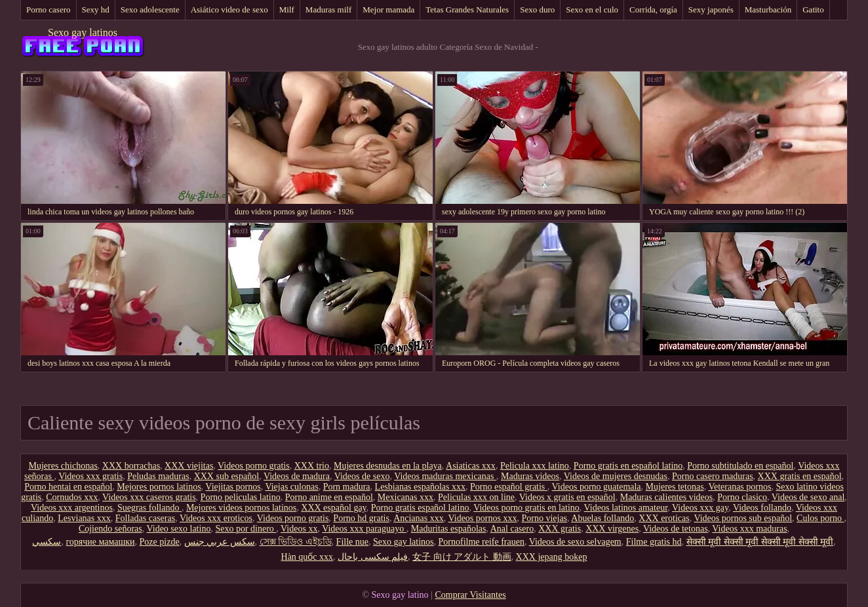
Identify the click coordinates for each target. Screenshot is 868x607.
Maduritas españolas (449, 529)
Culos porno (820, 518)
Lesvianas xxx (84, 518)
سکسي (47, 542)
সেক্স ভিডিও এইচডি (296, 542)
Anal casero (512, 529)
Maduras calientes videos (667, 497)
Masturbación (768, 10)
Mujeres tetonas (675, 487)
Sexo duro (537, 10)
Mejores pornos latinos (159, 487)
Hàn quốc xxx (307, 557)
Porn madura (347, 487)
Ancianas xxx (419, 518)
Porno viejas (544, 518)
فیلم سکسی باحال (373, 557)
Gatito (813, 10)
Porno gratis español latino (420, 508)
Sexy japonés (711, 10)
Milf (287, 10)
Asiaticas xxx (471, 466)
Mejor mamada (388, 10)
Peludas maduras (158, 476)
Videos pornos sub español (743, 518)
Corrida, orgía (653, 10)
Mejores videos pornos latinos (241, 508)
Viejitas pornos (233, 487)
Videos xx (299, 529)
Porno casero (49, 10)
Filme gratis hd (654, 542)
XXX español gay (333, 508)
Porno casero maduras (713, 476)
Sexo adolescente (150, 10)
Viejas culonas (291, 487)
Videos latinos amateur (626, 508)
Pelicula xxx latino (535, 466)
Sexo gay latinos (83, 32)
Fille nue (352, 542)
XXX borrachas (131, 466)
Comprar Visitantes (470, 595)
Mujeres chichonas (63, 466)
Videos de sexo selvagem (575, 542)
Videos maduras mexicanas (445, 476)
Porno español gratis (509, 487)
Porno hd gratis (361, 518)
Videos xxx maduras (749, 529)
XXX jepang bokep (552, 557)
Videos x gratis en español (567, 497)
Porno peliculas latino (241, 497)
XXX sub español (227, 476)
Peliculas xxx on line (476, 497)
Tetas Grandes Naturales (467, 10)
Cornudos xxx (72, 497)
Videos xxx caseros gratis (149, 497)
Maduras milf (328, 10)
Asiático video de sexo (229, 10)
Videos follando (762, 508)
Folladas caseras (145, 518)
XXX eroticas (664, 518)
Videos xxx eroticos (216, 518)
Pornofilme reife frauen (482, 542)
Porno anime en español (329, 497)
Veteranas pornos (740, 487)
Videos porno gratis (254, 466)
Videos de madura (297, 476)
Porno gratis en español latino (628, 466)
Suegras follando (149, 508)
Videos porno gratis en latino (526, 508)
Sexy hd (96, 10)
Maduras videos (530, 476)
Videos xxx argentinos (72, 508)
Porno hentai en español (68, 487)
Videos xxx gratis (90, 476)
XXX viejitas (189, 466)
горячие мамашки (100, 542)
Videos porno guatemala (597, 487)
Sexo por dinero (246, 529)
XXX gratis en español (800, 476)
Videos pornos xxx (483, 518)
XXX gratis (560, 529)
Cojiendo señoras (110, 529)
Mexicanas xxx (405, 497)
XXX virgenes (612, 529)
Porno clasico (742, 497)
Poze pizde (160, 542)
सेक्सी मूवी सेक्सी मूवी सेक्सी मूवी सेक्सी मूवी (760, 542)
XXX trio (312, 466)
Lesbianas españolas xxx (420, 487)
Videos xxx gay (700, 508)
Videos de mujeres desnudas (616, 476)
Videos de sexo (362, 476)
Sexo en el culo (592, 10)
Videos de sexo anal (808, 497)
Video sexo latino (178, 529)
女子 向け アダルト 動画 (462, 557)
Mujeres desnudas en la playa (388, 466)
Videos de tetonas (676, 529)
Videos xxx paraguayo (364, 529)
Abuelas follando (602, 518)
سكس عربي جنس (220, 542)
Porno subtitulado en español (740, 466)
